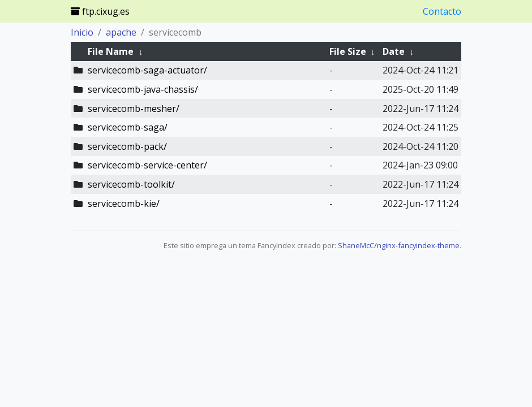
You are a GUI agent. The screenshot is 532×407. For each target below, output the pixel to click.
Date (394, 51)
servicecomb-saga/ (128, 127)
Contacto (442, 11)
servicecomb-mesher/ (134, 109)
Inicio (82, 32)
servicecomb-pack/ (127, 146)
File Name (111, 51)
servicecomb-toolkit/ (131, 184)
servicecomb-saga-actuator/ (147, 70)
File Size (348, 51)
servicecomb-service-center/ (147, 165)
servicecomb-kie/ (124, 203)
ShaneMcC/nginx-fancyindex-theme (399, 245)
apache (121, 32)
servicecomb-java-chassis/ (143, 89)
